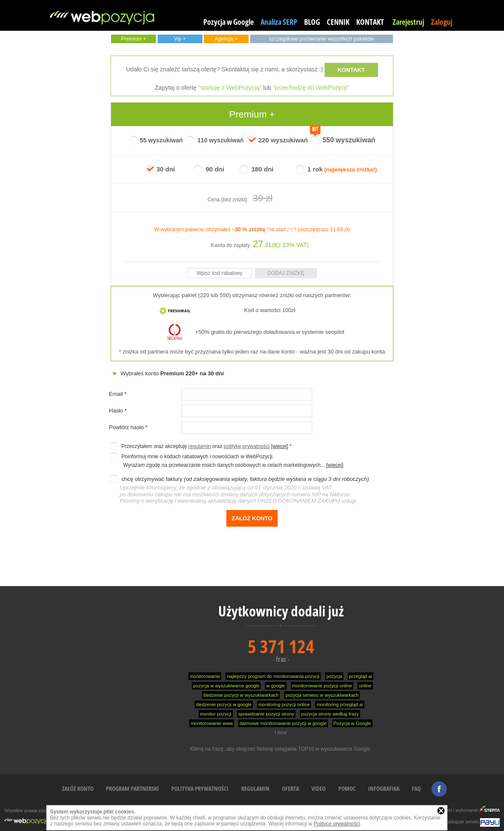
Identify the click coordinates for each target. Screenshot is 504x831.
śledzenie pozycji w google (224, 704)
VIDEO (318, 788)
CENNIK (338, 22)
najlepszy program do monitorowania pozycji (273, 676)
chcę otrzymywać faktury (239, 490)
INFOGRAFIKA (384, 788)
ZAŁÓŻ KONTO (78, 788)
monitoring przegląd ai (340, 704)
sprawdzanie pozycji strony (266, 714)
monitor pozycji (215, 714)
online (365, 686)
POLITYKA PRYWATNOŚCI (200, 788)
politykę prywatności (247, 446)
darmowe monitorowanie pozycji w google (283, 723)
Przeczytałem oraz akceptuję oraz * (200, 446)
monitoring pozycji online (284, 704)
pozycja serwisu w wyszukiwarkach (322, 695)
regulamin (200, 446)
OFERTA (290, 788)
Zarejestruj (408, 22)
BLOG (312, 22)
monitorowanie (205, 676)
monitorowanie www (211, 723)
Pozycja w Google (229, 22)
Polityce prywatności (337, 824)
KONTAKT (370, 22)
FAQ (416, 788)
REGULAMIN (255, 788)
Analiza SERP (279, 22)
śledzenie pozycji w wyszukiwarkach (241, 695)
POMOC (347, 788)
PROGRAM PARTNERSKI (132, 788)
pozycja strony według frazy (330, 714)
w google (275, 686)
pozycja (334, 676)
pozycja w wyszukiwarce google (226, 686)
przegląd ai (360, 676)
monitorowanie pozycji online (322, 686)
